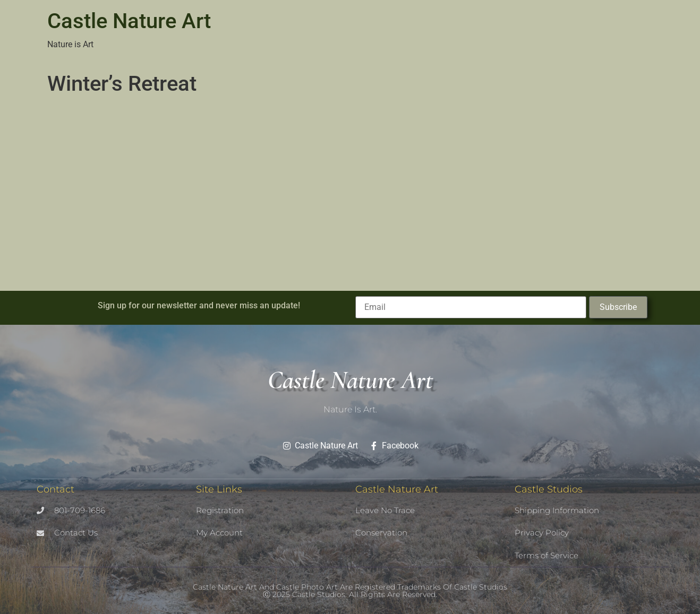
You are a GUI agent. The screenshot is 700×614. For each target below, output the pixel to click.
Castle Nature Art (129, 21)
